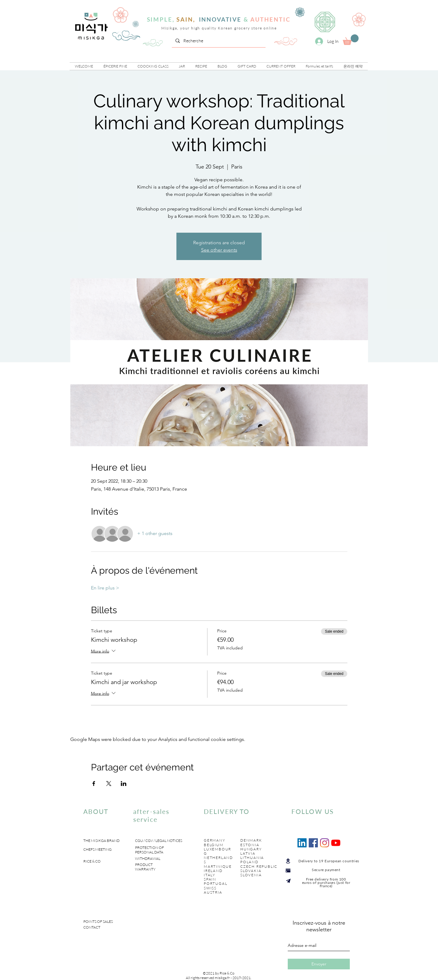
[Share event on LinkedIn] (124, 784)
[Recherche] (218, 41)
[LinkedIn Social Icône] (302, 843)
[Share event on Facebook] (94, 784)
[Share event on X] (109, 784)
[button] (115, 66)
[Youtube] (336, 843)
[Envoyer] (319, 964)
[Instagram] (325, 843)
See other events (219, 250)
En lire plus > (105, 588)
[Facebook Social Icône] (313, 843)
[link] (351, 40)
